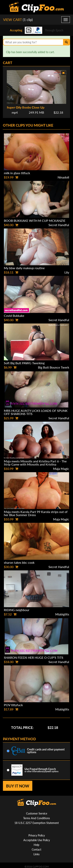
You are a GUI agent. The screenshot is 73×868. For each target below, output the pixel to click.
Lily (67, 272)
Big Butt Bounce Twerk (54, 367)
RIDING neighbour (17, 610)
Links (36, 854)
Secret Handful (59, 225)
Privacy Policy (37, 835)
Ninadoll (63, 177)
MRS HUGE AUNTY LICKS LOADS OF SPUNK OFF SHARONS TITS (36, 412)
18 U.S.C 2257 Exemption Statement (37, 823)
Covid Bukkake (14, 316)
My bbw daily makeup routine (24, 268)
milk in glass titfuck (17, 173)
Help (36, 845)
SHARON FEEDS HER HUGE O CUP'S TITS (34, 657)
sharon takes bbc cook (19, 562)
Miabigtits (62, 614)
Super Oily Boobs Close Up (26, 107)
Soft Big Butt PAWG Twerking (24, 363)
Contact (36, 849)
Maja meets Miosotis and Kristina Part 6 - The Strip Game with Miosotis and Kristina (35, 463)
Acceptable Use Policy (37, 840)
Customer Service (37, 813)
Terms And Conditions (36, 818)
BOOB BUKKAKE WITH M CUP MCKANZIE (35, 221)
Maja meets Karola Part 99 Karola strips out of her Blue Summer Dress (36, 513)
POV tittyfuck (13, 705)
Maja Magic (61, 469)
